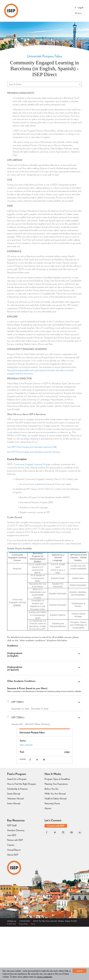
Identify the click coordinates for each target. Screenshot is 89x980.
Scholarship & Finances (17, 789)
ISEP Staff (12, 825)
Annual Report (14, 850)
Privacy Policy (23, 924)
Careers (11, 845)
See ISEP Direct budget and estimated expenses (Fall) (32, 447)
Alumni (48, 808)
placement (42, 484)
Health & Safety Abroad (56, 798)
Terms (33, 924)
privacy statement (44, 977)
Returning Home (52, 803)
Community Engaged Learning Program (32, 464)
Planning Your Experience (56, 784)
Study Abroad (14, 794)
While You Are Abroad (55, 794)
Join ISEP (12, 835)
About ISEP (13, 855)
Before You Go (51, 789)
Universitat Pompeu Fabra (44, 56)
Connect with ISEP (56, 826)
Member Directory (16, 830)
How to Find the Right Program (22, 784)
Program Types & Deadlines (57, 779)
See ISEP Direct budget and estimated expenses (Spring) (33, 452)
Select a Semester (26, 745)
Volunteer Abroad (15, 798)
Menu (78, 13)
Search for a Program (17, 779)
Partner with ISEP (15, 840)
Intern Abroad (14, 803)
